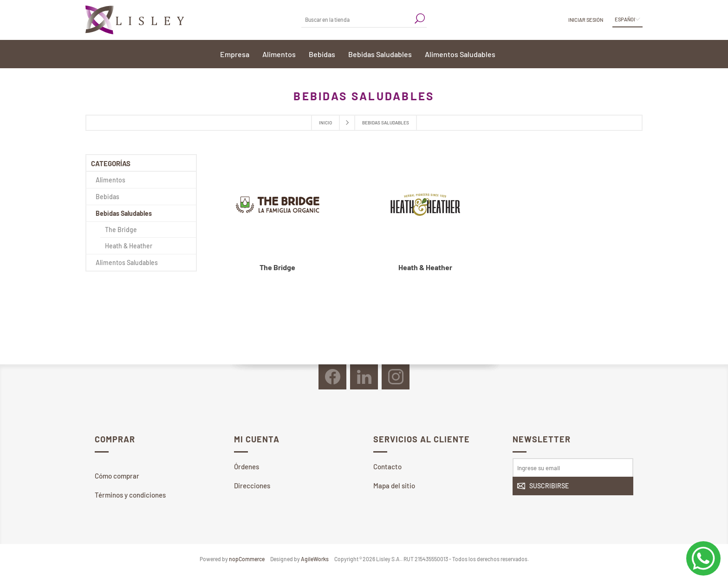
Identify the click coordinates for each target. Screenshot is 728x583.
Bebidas (107, 197)
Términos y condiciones (130, 495)
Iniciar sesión (586, 20)
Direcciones (252, 486)
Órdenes (247, 466)
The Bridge (277, 267)
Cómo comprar (117, 476)
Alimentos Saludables (127, 262)
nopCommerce (247, 559)
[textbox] (357, 19)
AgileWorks (315, 559)
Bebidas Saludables (124, 213)
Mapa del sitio (394, 486)
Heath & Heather (425, 267)
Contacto (387, 466)
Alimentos (110, 180)
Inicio (325, 123)
